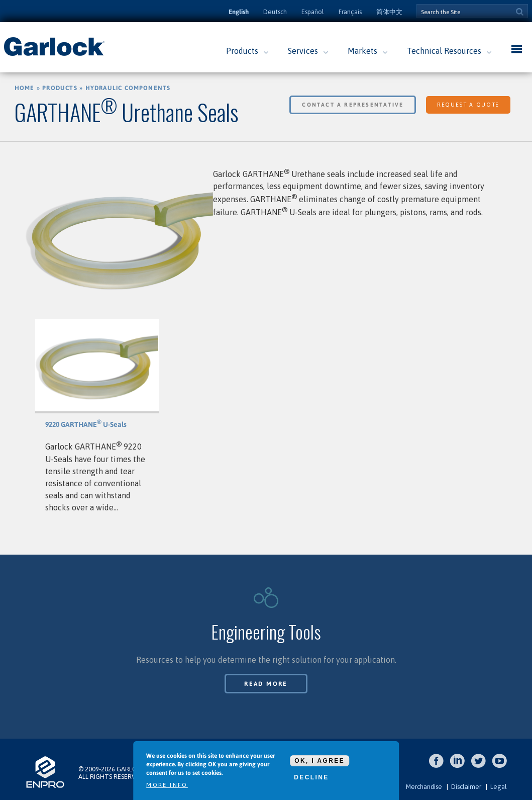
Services (303, 51)
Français (350, 12)
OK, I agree (320, 763)
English (239, 12)
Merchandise (424, 787)
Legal (499, 787)
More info (167, 787)
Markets (362, 51)
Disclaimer (466, 787)
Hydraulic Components (128, 88)
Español (313, 12)
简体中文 (389, 12)
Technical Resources (444, 51)
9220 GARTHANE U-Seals (86, 424)
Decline (311, 779)
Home (25, 88)
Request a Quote (468, 105)
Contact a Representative (353, 105)
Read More (266, 684)
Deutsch (275, 12)
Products (242, 51)
